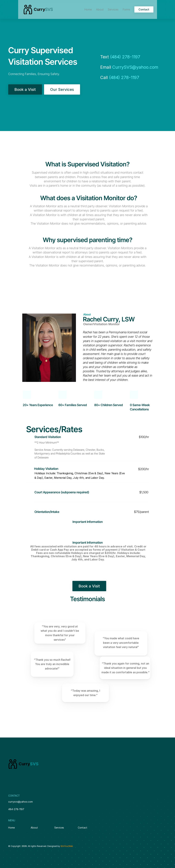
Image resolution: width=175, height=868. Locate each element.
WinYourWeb (67, 846)
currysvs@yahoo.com (20, 802)
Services (59, 828)
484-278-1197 (16, 809)
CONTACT (14, 796)
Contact (83, 828)
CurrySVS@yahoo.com (135, 67)
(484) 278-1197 (125, 57)
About (35, 828)
